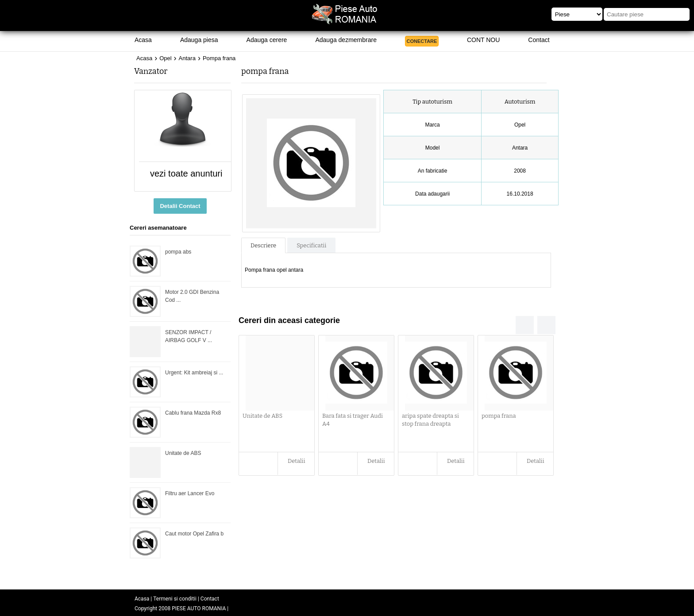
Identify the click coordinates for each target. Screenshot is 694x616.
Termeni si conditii (175, 599)
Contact (539, 40)
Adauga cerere (267, 40)
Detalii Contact (180, 206)
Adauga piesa (199, 40)
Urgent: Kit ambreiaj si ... (194, 373)
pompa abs (178, 252)
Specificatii (311, 245)
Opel (165, 58)
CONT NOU (483, 40)
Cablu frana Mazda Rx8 (193, 413)
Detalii (297, 461)
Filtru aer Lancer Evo (190, 493)
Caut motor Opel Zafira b (194, 534)
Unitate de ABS (183, 453)
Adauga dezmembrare (346, 40)
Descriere (263, 245)
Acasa (143, 40)
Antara (187, 58)
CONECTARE (422, 41)
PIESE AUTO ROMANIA (199, 608)
